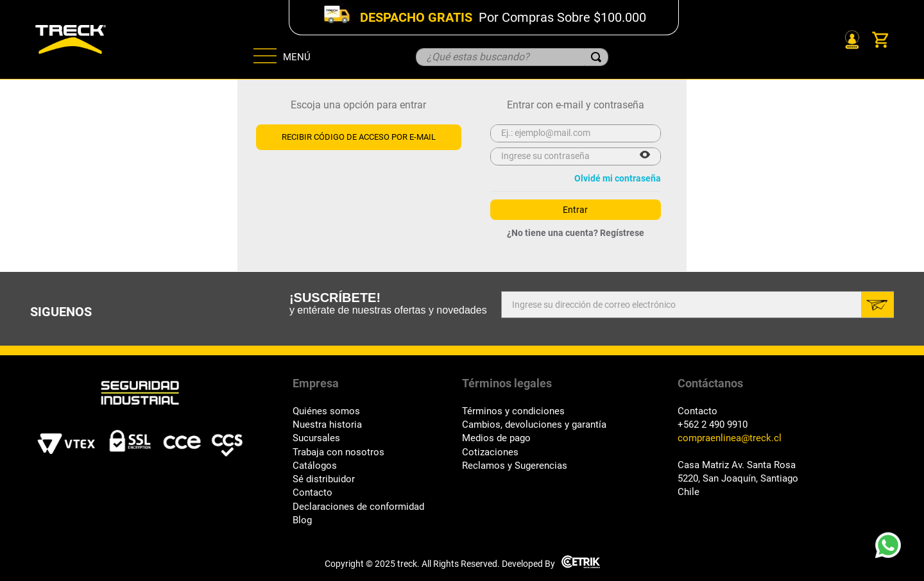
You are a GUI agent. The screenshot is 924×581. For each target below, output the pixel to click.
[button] (645, 156)
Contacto (312, 493)
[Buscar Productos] (596, 57)
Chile (689, 492)
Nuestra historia (327, 425)
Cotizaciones (490, 452)
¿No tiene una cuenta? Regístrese (576, 233)
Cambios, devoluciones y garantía (534, 425)
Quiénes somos (326, 411)
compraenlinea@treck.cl (730, 438)
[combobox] (512, 57)
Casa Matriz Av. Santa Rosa (737, 465)
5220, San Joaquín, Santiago (738, 479)
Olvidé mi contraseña (618, 178)
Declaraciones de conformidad (358, 507)
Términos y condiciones (513, 411)
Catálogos (315, 466)
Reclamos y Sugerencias (515, 466)
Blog (302, 520)
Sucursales (316, 438)
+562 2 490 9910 (713, 425)
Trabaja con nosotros (338, 452)
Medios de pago (496, 438)
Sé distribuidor (324, 479)
